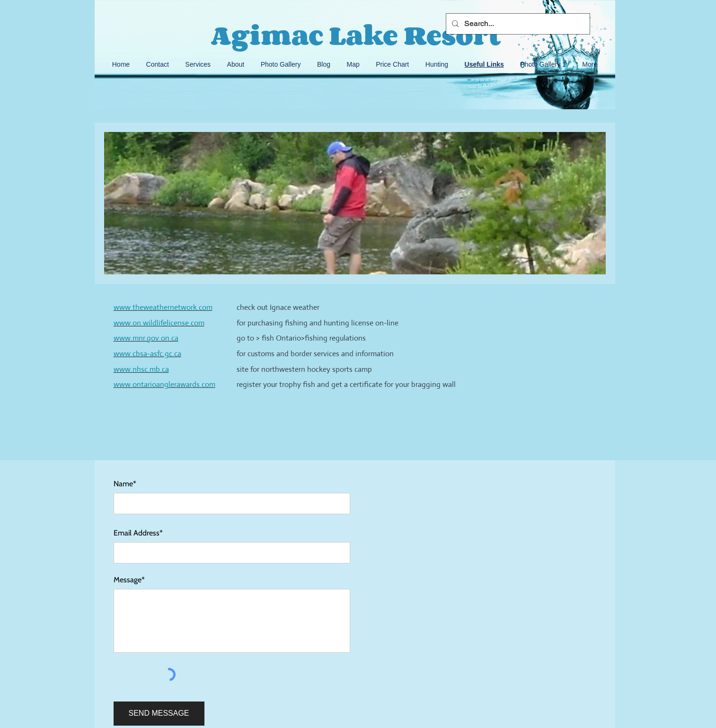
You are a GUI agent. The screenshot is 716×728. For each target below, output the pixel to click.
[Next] (602, 203)
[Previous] (108, 203)
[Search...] (517, 24)
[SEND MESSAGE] (159, 714)
